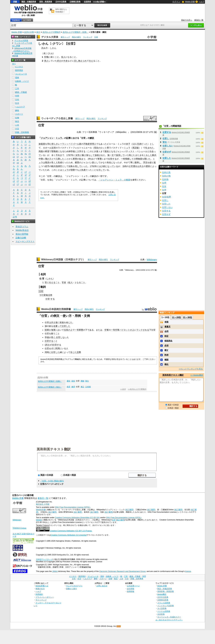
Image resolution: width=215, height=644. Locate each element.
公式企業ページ (133, 586)
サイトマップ (41, 600)
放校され (99, 155)
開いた (147, 159)
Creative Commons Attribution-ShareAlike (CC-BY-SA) (77, 518)
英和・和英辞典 (46, 2)
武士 (59, 61)
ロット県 (105, 148)
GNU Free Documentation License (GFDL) (73, 507)
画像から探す (72, 589)
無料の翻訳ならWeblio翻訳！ (61, 11)
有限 (166, 322)
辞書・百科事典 (22, 132)
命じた (69, 322)
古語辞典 (87, 2)
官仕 (165, 142)
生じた (73, 352)
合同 (166, 331)
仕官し (166, 138)
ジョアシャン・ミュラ (51, 138)
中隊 (41, 159)
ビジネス (19, 67)
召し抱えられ (80, 61)
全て (14, 64)
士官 (131, 166)
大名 (65, 61)
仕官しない (61, 337)
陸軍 (47, 330)
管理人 (93, 144)
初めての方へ (187, 20)
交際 (79, 352)
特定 (166, 336)
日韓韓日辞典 (75, 2)
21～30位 (188, 317)
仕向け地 (166, 176)
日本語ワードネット (44, 559)
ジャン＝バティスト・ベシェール (131, 151)
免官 (68, 387)
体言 (38, 32)
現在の (97, 148)
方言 (17, 129)
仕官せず (49, 348)
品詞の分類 (29, 32)
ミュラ (127, 148)
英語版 (136, 148)
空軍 (107, 330)
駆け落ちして (88, 155)
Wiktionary (152, 260)
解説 (92, 138)
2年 (89, 159)
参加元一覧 (199, 20)
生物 (17, 118)
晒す (166, 350)
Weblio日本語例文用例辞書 (56, 309)
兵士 (142, 166)
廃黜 (82, 381)
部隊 (73, 170)
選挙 (148, 166)
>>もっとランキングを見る (191, 369)
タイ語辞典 (162, 608)
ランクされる (143, 330)
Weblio (39, 520)
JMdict (55, 571)
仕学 (164, 190)
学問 (17, 96)
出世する (112, 159)
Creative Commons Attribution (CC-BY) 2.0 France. (71, 531)
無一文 (111, 155)
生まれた (149, 148)
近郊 (54, 148)
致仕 (87, 381)
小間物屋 (138, 159)
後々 (98, 151)
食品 (17, 121)
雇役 (68, 381)
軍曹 (100, 159)
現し (77, 166)
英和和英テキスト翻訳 (54, 449)
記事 (68, 138)
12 (134, 144)
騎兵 (154, 155)
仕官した (66, 326)
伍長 (66, 330)
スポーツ (19, 114)
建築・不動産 (21, 92)
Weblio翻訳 (162, 594)
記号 (15, 217)
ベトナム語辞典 (164, 611)
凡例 (96, 37)
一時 (123, 159)
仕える (52, 282)
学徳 (47, 337)
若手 (47, 166)
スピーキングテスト (25, 241)
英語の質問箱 (22, 234)
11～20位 (176, 317)
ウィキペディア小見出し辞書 (57, 118)
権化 (166, 364)
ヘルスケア (20, 107)
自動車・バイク (22, 81)
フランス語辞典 (164, 603)
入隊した (60, 159)
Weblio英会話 (22, 230)
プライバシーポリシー (45, 597)
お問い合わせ (102, 586)
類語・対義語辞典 (29, 2)
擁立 (82, 387)
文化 (17, 99)
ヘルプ (201, 2)
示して (101, 170)
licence (188, 571)
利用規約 (39, 594)
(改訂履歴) (129, 510)
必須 (166, 345)
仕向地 (165, 179)
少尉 (103, 166)
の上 (70, 330)
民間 (58, 348)
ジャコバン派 (88, 162)
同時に (48, 352)
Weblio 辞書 (190, 2)
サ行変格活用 (46, 295)
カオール (47, 148)
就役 (73, 381)
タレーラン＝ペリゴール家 (68, 144)
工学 (17, 89)
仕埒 (164, 183)
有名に (110, 162)
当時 (124, 166)
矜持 (166, 355)
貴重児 (167, 327)
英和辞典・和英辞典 (166, 591)
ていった (83, 166)
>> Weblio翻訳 (197, 375)
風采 (47, 162)
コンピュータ (21, 74)
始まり (82, 159)
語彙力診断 (21, 238)
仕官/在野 (167, 197)
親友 (107, 151)
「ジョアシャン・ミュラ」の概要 (114, 180)
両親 (41, 151)
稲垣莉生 (168, 341)
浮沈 (145, 162)
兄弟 (139, 144)
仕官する (49, 341)
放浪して (120, 155)
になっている (112, 166)
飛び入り (49, 159)
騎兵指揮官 (57, 166)
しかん (50, 279)
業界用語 (19, 70)
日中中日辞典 (61, 2)
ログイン (176, 2)
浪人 (46, 61)
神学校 (72, 151)
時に (131, 155)
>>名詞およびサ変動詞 (137, 389)
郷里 (77, 162)
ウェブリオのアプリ (74, 586)
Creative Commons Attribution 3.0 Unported (69, 535)
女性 (78, 155)
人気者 (59, 162)
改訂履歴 (120, 520)
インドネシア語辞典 (166, 606)
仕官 (114, 520)
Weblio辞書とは (42, 586)
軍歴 (75, 159)
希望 (47, 151)
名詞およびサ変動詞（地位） (50, 387)
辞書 (15, 2)
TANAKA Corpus (19, 528)
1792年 (93, 166)
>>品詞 (123, 389)
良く (54, 162)
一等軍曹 (79, 330)
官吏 (64, 282)
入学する (81, 151)
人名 (17, 125)
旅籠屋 (42, 144)
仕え (91, 61)
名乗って (58, 326)
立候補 (88, 387)
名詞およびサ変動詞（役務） (75, 32)
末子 (128, 144)
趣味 (17, 110)
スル (51, 53)
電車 (17, 78)
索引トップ (65, 37)
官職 (46, 57)
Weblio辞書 (41, 510)
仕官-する (50, 299)
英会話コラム (22, 227)
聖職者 (55, 151)
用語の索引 (76, 37)
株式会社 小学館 (43, 504)
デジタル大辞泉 (50, 37)
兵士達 (54, 322)
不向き (59, 155)
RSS (119, 626)
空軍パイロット (122, 330)
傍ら (54, 144)
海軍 (53, 330)
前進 (62, 322)
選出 (135, 166)
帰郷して (129, 159)
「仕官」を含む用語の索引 (52, 481)
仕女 (164, 186)
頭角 (71, 166)
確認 (166, 360)
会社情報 (131, 589)
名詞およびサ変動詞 (51, 32)
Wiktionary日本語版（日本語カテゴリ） (63, 259)
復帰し (138, 162)
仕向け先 (166, 172)
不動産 (87, 144)
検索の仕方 (40, 589)
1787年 (70, 155)
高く (53, 337)
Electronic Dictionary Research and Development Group (122, 571)
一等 (113, 330)
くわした (148, 155)
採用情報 (131, 591)
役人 (63, 57)
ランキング (88, 37)
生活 (17, 103)
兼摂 (73, 387)
